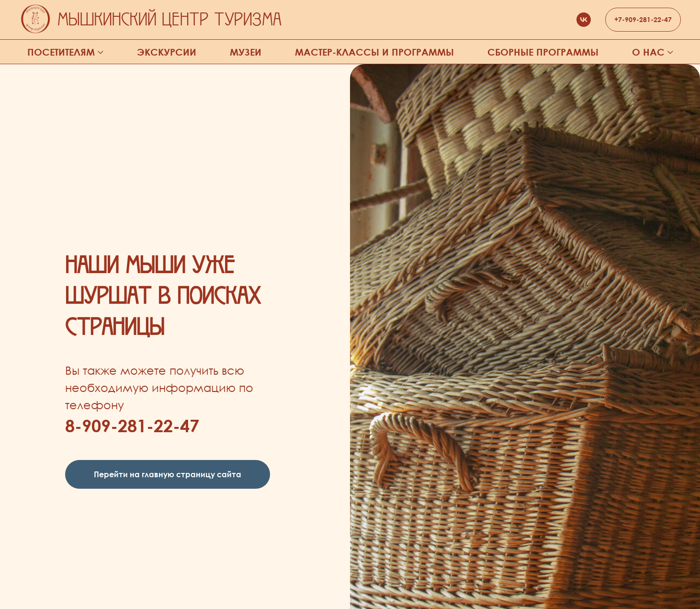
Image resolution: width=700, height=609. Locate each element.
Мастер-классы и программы (374, 52)
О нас (648, 52)
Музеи (246, 52)
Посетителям (61, 52)
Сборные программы (543, 52)
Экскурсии (167, 52)
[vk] (584, 20)
